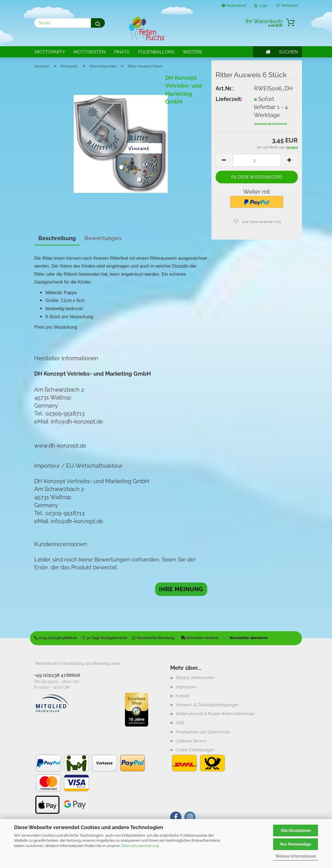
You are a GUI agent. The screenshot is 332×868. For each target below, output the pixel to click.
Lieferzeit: (229, 99)
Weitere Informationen (296, 856)
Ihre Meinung (181, 589)
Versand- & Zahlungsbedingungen (207, 705)
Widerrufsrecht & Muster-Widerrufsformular (215, 714)
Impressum (186, 687)
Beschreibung (57, 238)
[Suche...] (98, 23)
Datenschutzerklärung (140, 846)
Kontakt (183, 696)
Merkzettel (287, 6)
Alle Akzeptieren (296, 830)
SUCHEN (288, 52)
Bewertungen (103, 238)
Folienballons (156, 52)
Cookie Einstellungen (195, 750)
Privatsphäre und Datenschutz (203, 732)
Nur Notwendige (296, 844)
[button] (224, 160)
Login (261, 6)
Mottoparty (50, 52)
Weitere (193, 52)
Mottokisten (89, 52)
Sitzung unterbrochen (195, 678)
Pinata (122, 52)
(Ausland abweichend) (270, 124)
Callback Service (191, 741)
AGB (180, 723)
